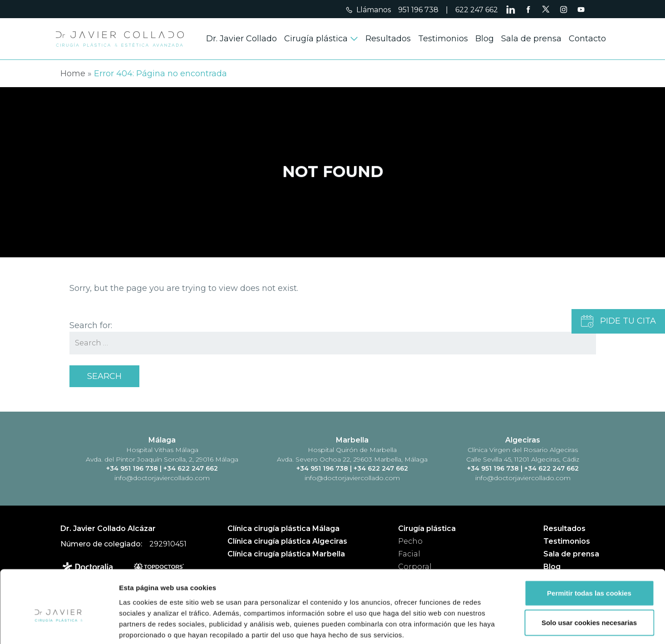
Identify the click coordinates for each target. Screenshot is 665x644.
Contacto (587, 39)
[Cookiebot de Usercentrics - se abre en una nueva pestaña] (59, 626)
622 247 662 (477, 10)
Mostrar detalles (488, 626)
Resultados (388, 39)
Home (73, 74)
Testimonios (443, 39)
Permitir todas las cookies (589, 548)
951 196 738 (418, 10)
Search (104, 376)
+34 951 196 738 (133, 468)
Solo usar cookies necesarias (589, 578)
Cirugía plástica (316, 39)
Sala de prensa (531, 39)
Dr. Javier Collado (241, 39)
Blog (485, 39)
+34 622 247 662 (191, 468)
